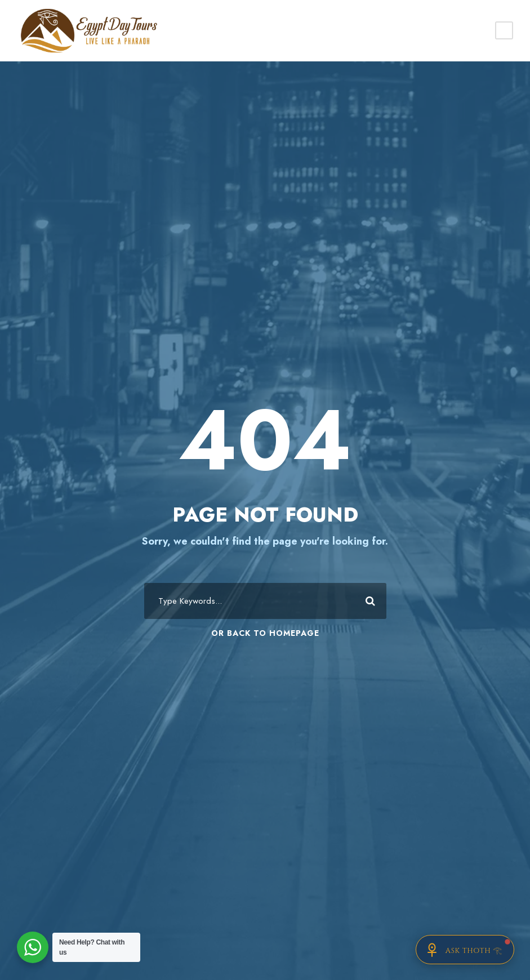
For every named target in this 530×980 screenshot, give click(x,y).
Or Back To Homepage (265, 633)
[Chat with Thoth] (465, 950)
